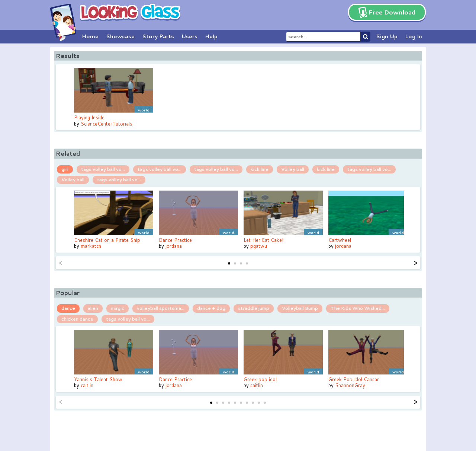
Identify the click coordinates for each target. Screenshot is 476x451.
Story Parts (158, 36)
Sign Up (387, 36)
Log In (414, 36)
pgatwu (259, 246)
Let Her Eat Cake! (263, 240)
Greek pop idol (260, 379)
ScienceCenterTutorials (107, 124)
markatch (91, 246)
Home (90, 36)
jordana (174, 246)
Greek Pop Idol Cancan (354, 379)
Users (189, 36)
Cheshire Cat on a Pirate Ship (107, 240)
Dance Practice (175, 240)
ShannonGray (350, 385)
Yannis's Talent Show (98, 379)
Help (211, 36)
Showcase (120, 36)
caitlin (87, 385)
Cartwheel (340, 240)
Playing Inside (89, 117)
